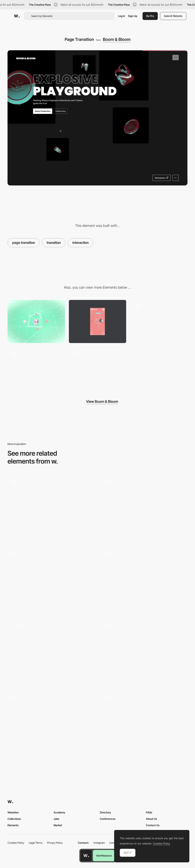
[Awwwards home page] (86, 856)
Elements (13, 825)
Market (58, 825)
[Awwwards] (17, 16)
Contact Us (153, 825)
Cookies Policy (16, 843)
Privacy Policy (55, 843)
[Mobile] (98, 321)
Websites (13, 812)
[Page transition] (52, 580)
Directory (105, 812)
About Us (151, 819)
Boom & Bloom (117, 39)
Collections (14, 819)
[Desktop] (36, 321)
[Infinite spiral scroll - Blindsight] (144, 722)
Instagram (99, 843)
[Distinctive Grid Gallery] (144, 651)
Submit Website (173, 16)
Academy (59, 812)
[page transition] (52, 508)
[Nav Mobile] (36, 368)
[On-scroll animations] (52, 651)
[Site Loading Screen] (144, 508)
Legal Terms (36, 843)
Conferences (108, 819)
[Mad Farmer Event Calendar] (144, 580)
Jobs (56, 819)
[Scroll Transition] (98, 368)
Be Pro (150, 16)
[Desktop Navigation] (159, 321)
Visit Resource (104, 856)
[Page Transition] (52, 723)
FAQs (149, 812)
